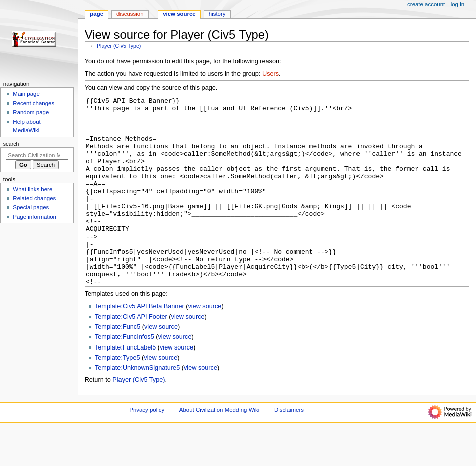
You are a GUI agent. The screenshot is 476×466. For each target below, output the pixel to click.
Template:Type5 (117, 395)
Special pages (31, 207)
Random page (31, 112)
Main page (26, 94)
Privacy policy (147, 447)
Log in (458, 4)
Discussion (130, 14)
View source (179, 14)
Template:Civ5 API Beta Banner (140, 344)
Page (97, 14)
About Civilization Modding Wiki (219, 447)
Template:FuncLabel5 (125, 385)
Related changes (34, 198)
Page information (34, 217)
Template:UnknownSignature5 (137, 405)
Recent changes (33, 103)
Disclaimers (289, 447)
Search (11, 144)
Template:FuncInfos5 (125, 375)
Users (270, 74)
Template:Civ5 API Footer (131, 355)
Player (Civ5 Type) (119, 46)
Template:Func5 (117, 365)
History (217, 14)
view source (205, 344)
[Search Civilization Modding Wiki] (37, 155)
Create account (426, 4)
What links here (32, 189)
